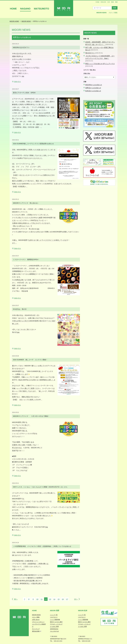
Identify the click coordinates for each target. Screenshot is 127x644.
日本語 (97, 2)
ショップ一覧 (54, 615)
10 (37, 599)
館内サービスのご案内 (56, 622)
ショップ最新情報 (55, 620)
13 (50, 599)
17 (67, 599)
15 (59, 599)
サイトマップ (36, 629)
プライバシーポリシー (38, 622)
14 (54, 599)
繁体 (113, 2)
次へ (76, 599)
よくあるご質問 (54, 626)
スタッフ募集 (113, 13)
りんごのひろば (54, 631)
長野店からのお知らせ (93, 88)
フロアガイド (54, 617)
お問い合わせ (36, 620)
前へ (16, 599)
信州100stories (54, 629)
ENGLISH (103, 2)
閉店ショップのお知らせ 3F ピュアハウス (100, 64)
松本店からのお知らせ (93, 91)
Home (34, 611)
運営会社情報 (36, 631)
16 (63, 599)
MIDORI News (102, 13)
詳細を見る (17, 82)
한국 (109, 2)
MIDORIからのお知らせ (94, 85)
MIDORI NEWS (36, 615)
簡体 (116, 2)
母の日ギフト (90, 53)
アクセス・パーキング (56, 624)
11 (42, 599)
